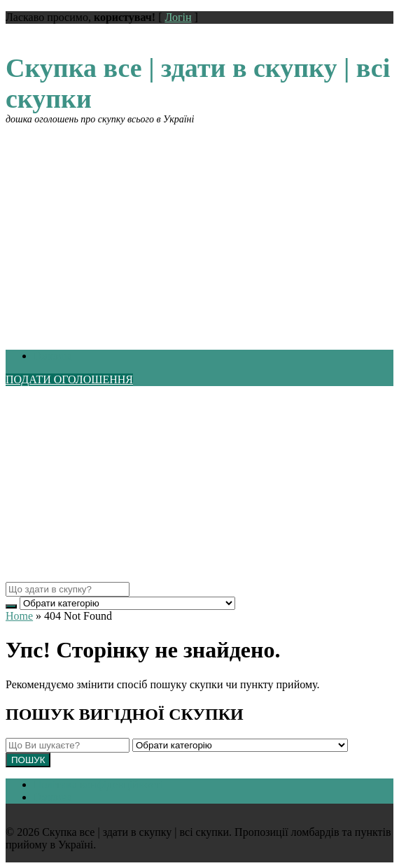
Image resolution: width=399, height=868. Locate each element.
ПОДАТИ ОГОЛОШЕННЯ (69, 379)
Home (19, 616)
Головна (53, 356)
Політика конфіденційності (98, 784)
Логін (178, 17)
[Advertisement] (199, 223)
